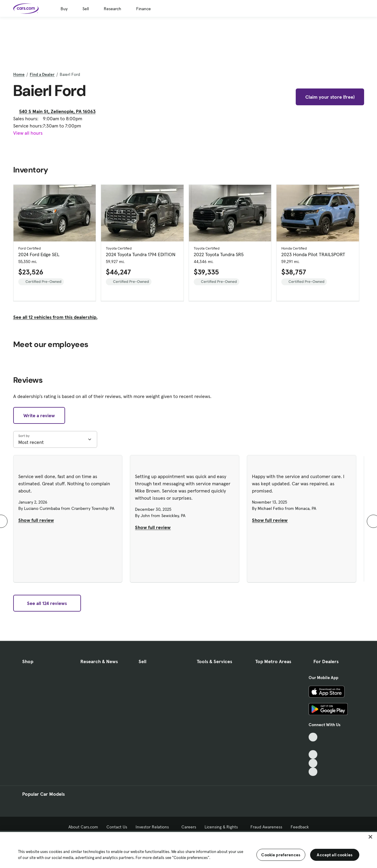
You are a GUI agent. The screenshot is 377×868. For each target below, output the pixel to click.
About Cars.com (83, 827)
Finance (144, 9)
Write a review (39, 415)
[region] (188, 849)
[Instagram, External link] (313, 763)
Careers (189, 827)
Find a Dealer (42, 74)
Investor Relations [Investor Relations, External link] (154, 827)
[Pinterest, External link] (313, 772)
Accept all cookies (335, 855)
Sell (86, 9)
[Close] (370, 837)
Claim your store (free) (330, 97)
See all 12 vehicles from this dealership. (55, 317)
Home (19, 74)
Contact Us (117, 827)
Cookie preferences (281, 855)
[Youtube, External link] (313, 754)
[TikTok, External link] (313, 737)
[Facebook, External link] (313, 746)
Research (112, 9)
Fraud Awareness (266, 827)
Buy (64, 9)
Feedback (300, 827)
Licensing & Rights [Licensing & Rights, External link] (223, 827)
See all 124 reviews (47, 603)
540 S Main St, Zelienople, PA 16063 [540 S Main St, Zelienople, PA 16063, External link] (60, 111)
